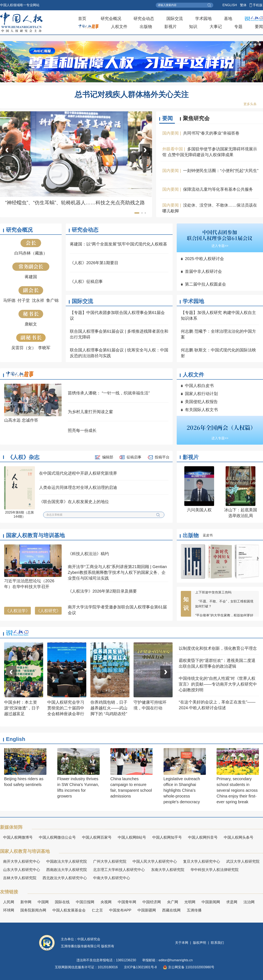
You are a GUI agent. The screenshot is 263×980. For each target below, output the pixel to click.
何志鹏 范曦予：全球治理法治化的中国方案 (218, 334)
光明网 (190, 902)
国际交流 (175, 19)
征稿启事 (134, 457)
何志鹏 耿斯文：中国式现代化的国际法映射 (218, 353)
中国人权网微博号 (18, 837)
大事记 (216, 27)
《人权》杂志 (23, 457)
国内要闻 (171, 133)
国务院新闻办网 (33, 910)
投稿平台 (162, 457)
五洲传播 (194, 910)
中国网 (43, 902)
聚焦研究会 (196, 118)
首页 (82, 19)
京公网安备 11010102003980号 (189, 967)
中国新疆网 (147, 910)
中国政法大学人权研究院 (67, 861)
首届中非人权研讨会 (203, 271)
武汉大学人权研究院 (243, 861)
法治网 (249, 902)
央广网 (173, 902)
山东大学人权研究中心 (22, 870)
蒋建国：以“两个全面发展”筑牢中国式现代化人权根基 (118, 244)
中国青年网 (127, 902)
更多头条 (250, 104)
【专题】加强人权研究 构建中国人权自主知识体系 (218, 315)
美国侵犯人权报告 (201, 402)
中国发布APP (120, 910)
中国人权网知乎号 (167, 837)
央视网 (106, 902)
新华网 (26, 902)
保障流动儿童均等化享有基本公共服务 (218, 189)
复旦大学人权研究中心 (202, 861)
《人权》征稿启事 (86, 281)
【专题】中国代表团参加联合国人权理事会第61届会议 (117, 315)
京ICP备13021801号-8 (140, 967)
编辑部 (108, 457)
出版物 (146, 27)
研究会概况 (111, 19)
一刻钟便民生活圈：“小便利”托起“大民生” (221, 171)
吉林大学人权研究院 (20, 878)
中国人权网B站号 (132, 837)
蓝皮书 (208, 535)
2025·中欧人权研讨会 (204, 259)
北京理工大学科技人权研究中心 (119, 870)
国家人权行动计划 (201, 394)
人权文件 (119, 27)
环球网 (9, 910)
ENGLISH (230, 5)
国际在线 (62, 902)
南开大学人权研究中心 (22, 861)
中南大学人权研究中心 (112, 878)
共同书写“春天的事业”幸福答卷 (211, 133)
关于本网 (182, 943)
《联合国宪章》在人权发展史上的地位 (74, 502)
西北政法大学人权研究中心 (65, 878)
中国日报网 (85, 902)
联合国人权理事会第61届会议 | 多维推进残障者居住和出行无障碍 (119, 334)
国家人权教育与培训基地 (35, 535)
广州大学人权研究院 (110, 861)
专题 (238, 27)
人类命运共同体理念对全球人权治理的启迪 (78, 487)
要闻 (259, 27)
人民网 (9, 902)
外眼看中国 (173, 149)
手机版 (258, 5)
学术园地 (203, 19)
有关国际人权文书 (201, 410)
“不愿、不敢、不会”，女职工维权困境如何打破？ (224, 606)
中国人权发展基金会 (69, 910)
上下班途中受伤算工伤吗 (213, 595)
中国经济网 (152, 902)
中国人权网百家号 (97, 837)
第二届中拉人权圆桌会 (205, 284)
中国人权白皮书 (199, 386)
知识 (193, 27)
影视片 (171, 27)
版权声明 (200, 943)
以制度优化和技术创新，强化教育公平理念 (218, 648)
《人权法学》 (17, 611)
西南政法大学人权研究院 (67, 870)
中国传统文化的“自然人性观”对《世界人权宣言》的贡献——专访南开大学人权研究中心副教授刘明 (218, 684)
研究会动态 (144, 19)
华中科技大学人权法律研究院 (215, 870)
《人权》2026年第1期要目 (94, 263)
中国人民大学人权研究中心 (155, 861)
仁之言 (97, 910)
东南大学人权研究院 (168, 870)
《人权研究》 (48, 611)
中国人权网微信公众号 (57, 837)
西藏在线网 (171, 910)
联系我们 (217, 943)
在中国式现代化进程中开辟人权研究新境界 (78, 473)
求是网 (232, 902)
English (16, 739)
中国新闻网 (211, 902)
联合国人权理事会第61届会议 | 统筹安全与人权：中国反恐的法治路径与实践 (119, 353)
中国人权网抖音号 (203, 837)
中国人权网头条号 (239, 837)
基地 (228, 19)
